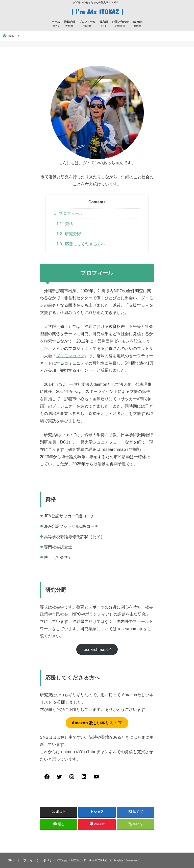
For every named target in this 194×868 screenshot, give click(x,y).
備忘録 (104, 24)
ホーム (56, 24)
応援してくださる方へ (81, 244)
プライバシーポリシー (40, 860)
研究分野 (69, 234)
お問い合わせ (120, 24)
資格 (65, 224)
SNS (11, 860)
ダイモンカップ (70, 355)
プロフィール (87, 24)
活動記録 (69, 24)
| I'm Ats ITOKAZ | (97, 11)
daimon (137, 24)
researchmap (94, 649)
